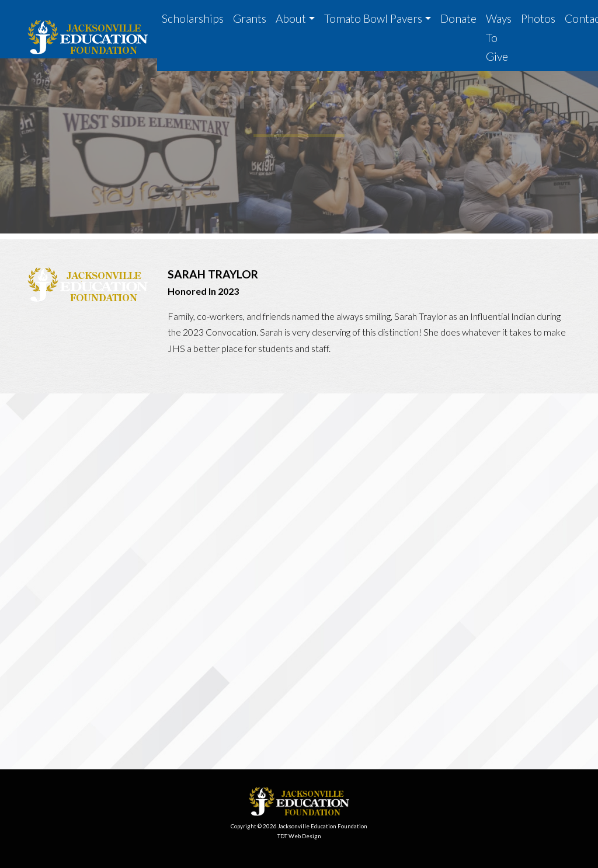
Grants (250, 18)
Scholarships (193, 18)
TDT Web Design (299, 836)
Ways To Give (499, 37)
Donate (458, 18)
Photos (538, 18)
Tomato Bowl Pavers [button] (373, 18)
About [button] (291, 18)
